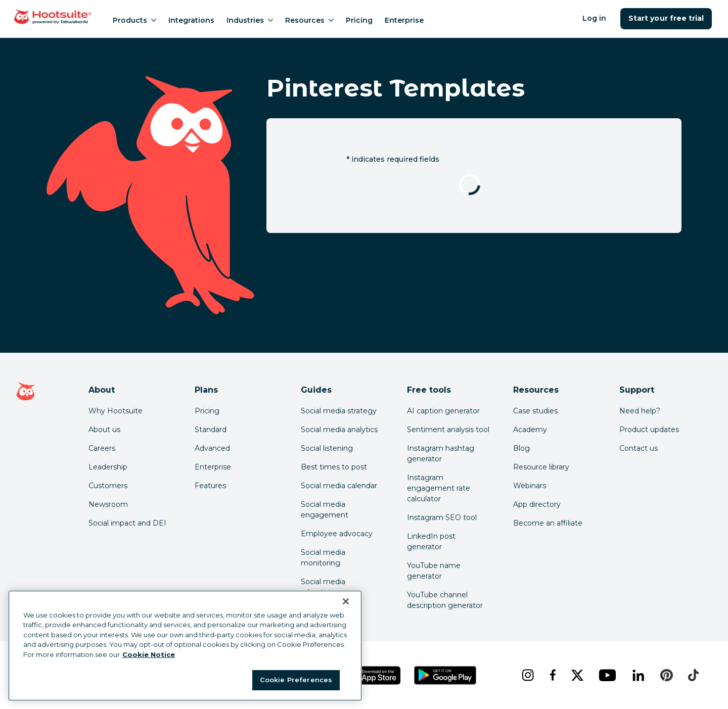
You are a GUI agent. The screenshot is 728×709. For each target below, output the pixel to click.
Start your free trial (666, 18)
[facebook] (552, 675)
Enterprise (404, 20)
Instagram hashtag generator (441, 454)
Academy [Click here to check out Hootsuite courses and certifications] (530, 430)
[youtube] (607, 675)
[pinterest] (666, 675)
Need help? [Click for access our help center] (640, 411)
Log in (594, 18)
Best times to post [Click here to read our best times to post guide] (334, 467)
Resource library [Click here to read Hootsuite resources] (541, 467)
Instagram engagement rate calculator (439, 488)
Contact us (639, 448)
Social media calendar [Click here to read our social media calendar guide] (339, 486)
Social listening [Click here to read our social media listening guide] (327, 448)
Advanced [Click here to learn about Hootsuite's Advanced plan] (212, 448)
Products (134, 20)
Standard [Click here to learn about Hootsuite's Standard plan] (211, 430)
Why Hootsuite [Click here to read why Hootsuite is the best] (116, 411)
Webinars (530, 486)
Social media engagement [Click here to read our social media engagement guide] (325, 510)
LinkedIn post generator (431, 541)
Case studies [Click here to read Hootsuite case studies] (535, 411)
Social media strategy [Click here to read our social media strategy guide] (339, 411)
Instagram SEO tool (442, 517)
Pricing (359, 20)
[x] (577, 675)
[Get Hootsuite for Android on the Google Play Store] (445, 675)
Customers (108, 486)
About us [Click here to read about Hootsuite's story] (104, 430)
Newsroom (108, 504)
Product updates (649, 430)
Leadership (108, 467)
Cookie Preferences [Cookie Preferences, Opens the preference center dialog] (296, 680)
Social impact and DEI (127, 523)
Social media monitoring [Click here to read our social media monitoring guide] (323, 558)
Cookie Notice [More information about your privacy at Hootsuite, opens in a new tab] (149, 654)
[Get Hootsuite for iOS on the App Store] (374, 675)
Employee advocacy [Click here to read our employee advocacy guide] (337, 534)
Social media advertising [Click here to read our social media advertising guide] (323, 587)
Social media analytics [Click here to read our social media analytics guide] (339, 430)
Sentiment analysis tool (448, 430)
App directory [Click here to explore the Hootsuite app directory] (537, 504)
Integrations (191, 20)
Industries (250, 20)
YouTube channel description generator (445, 600)
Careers (102, 448)
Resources (309, 20)
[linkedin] (638, 675)
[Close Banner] (346, 601)
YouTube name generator (434, 571)
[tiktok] (693, 675)
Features (210, 486)
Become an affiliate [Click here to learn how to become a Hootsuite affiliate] (548, 523)
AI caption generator (443, 411)
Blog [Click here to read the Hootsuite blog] (521, 448)
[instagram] (528, 675)
